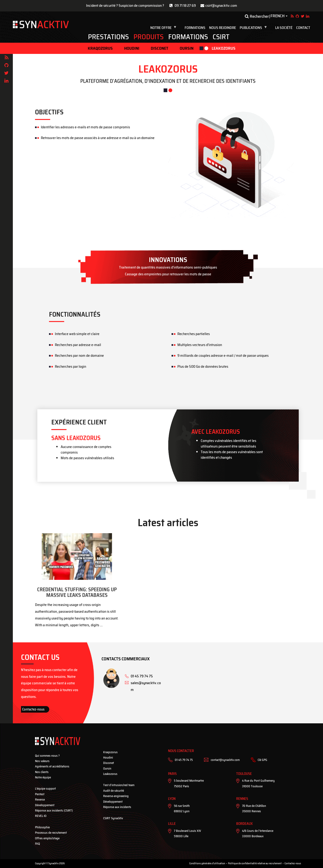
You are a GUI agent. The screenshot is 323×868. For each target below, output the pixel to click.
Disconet (160, 48)
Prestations (108, 37)
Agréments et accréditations (52, 766)
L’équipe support (45, 789)
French (277, 16)
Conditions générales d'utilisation (207, 863)
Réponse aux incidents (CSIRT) (54, 810)
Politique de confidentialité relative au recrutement (255, 863)
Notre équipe (43, 777)
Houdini (132, 48)
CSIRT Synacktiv (113, 818)
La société (284, 28)
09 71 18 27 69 (185, 5)
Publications (254, 28)
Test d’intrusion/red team (119, 785)
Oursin (187, 48)
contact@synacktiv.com (225, 760)
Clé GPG (262, 760)
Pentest (40, 794)
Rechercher (257, 16)
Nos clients (42, 772)
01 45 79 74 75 (184, 760)
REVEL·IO (41, 816)
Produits (149, 37)
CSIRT (221, 37)
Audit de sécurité (114, 791)
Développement (45, 805)
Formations (195, 28)
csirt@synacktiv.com (221, 5)
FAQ (37, 844)
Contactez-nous (33, 709)
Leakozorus (224, 48)
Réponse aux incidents (117, 807)
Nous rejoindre (223, 28)
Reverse (40, 800)
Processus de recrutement (51, 833)
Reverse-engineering (116, 796)
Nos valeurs (42, 761)
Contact (303, 28)
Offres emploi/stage (47, 838)
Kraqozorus (100, 48)
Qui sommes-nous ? (47, 756)
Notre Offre (164, 28)
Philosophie (42, 827)
